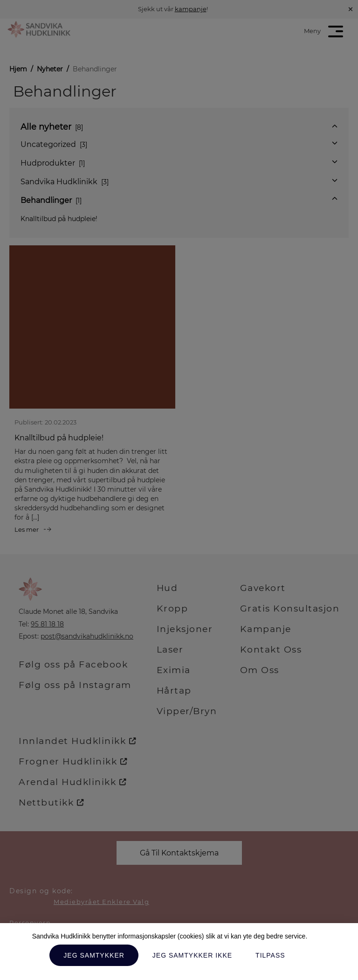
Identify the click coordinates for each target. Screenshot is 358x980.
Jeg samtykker (94, 955)
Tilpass (270, 955)
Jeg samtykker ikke (192, 955)
